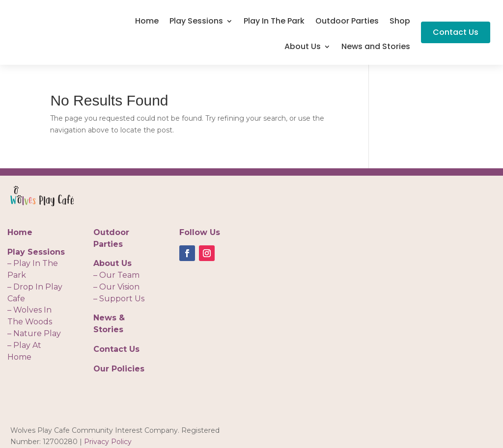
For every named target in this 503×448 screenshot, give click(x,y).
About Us (303, 48)
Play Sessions (196, 22)
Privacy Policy (108, 442)
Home (147, 22)
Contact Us (456, 32)
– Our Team (116, 275)
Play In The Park (274, 22)
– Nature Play (34, 333)
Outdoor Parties (347, 22)
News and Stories (376, 48)
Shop (400, 22)
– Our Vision (116, 287)
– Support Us (119, 299)
